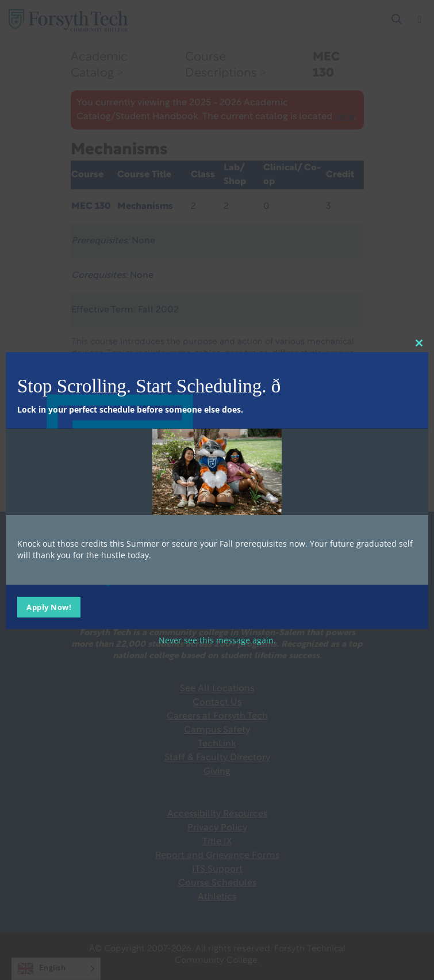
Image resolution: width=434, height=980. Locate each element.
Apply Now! (49, 607)
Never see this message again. (217, 640)
